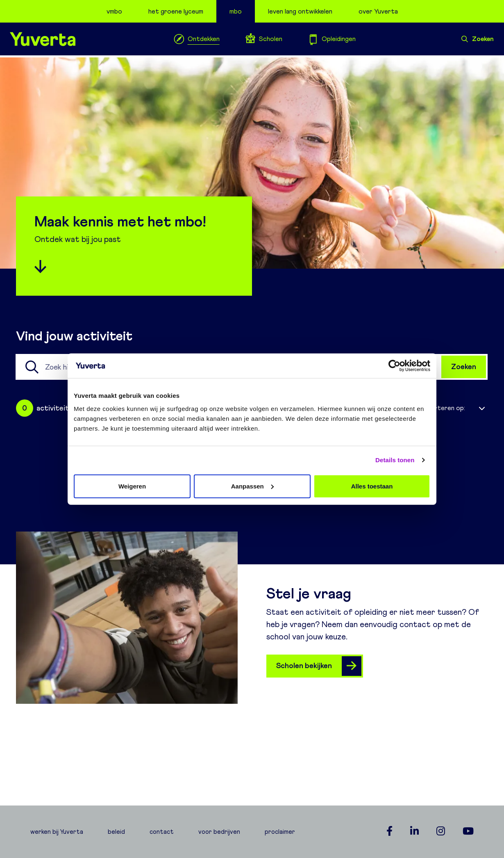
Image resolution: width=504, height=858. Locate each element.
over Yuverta (378, 11)
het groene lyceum (176, 11)
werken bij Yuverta (57, 832)
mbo (236, 11)
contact (162, 832)
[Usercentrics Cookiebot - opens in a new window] (394, 366)
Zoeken (478, 39)
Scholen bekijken (319, 666)
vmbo (114, 11)
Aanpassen (252, 486)
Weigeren (132, 486)
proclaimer (280, 832)
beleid (116, 832)
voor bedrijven (219, 832)
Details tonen (395, 460)
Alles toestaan (372, 486)
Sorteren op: (446, 408)
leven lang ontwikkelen (300, 11)
